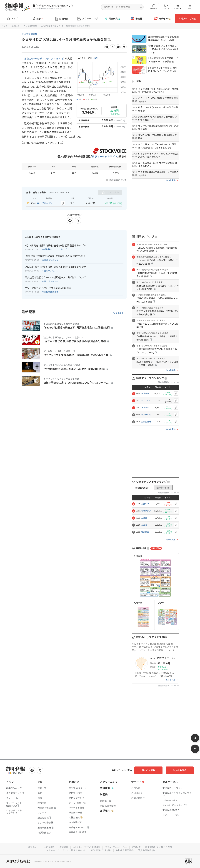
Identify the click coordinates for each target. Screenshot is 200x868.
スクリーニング (88, 19)
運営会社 (32, 847)
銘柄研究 (63, 19)
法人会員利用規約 (147, 850)
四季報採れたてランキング (54, 249)
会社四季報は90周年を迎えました (47, 9)
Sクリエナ (146, 401)
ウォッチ (178, 7)
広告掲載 (64, 847)
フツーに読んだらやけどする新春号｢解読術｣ (49, 288)
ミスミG (145, 408)
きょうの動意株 (30, 26)
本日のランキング (50, 260)
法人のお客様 (180, 770)
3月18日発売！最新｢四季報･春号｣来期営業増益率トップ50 (56, 246)
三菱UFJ (145, 504)
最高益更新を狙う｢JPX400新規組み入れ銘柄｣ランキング (55, 278)
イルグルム (146, 415)
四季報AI (162, 19)
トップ (13, 19)
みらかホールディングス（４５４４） (44, 59)
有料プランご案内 (187, 19)
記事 (38, 19)
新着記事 (15, 26)
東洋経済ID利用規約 (101, 850)
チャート (166, 7)
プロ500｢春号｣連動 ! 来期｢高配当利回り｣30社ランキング (55, 267)
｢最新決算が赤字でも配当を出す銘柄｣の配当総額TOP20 (55, 256)
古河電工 (145, 532)
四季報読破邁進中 (50, 292)
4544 (96, 58)
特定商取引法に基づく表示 (159, 847)
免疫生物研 (146, 422)
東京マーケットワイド (105, 157)
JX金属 (144, 525)
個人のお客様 (148, 770)
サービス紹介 (48, 847)
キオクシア (146, 394)
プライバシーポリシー (116, 847)
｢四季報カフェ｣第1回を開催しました (54, 6)
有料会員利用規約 (125, 850)
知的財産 (136, 847)
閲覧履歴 (154, 7)
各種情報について (118, 180)
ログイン (190, 7)
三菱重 (144, 518)
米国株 (137, 19)
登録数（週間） (142, 488)
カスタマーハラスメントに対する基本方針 (65, 850)
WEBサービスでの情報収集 (87, 847)
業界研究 (112, 19)
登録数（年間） (163, 488)
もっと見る (118, 313)
